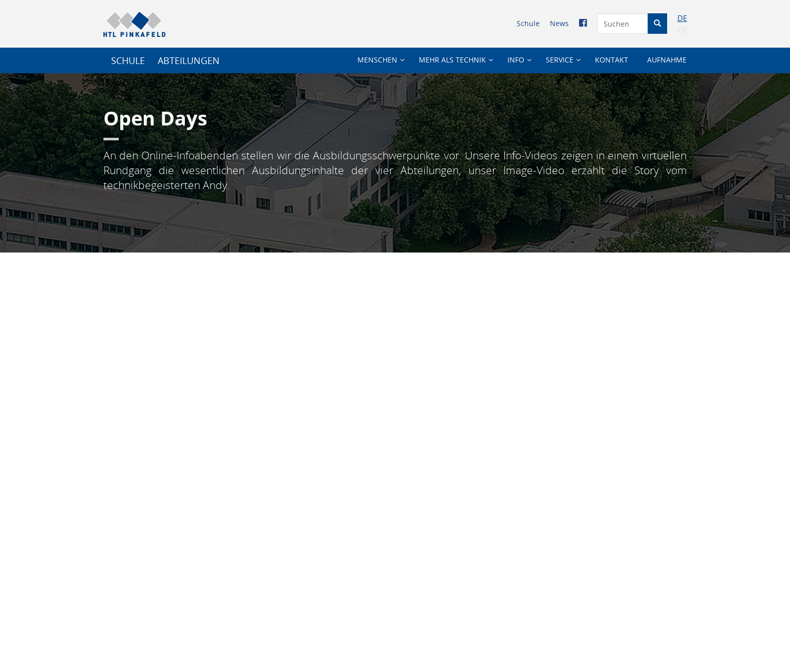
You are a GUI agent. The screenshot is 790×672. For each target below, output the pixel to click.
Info (516, 60)
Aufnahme (667, 60)
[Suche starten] (657, 24)
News (559, 23)
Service (560, 60)
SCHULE (128, 60)
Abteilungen (189, 60)
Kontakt (612, 60)
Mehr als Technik (452, 60)
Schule (528, 23)
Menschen (377, 60)
